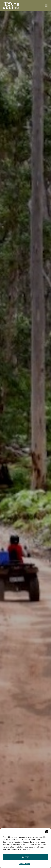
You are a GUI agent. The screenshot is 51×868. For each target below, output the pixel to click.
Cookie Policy (24, 864)
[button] (47, 832)
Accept (26, 857)
